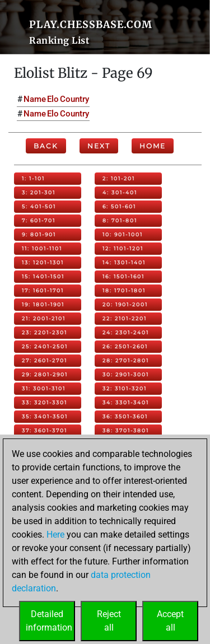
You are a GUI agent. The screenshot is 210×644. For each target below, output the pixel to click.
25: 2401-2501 (45, 346)
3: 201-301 (39, 192)
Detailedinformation (49, 621)
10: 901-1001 (123, 234)
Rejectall (109, 621)
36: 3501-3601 (125, 416)
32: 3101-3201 (125, 388)
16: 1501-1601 (123, 276)
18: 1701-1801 (124, 290)
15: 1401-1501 (43, 276)
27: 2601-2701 (45, 360)
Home (153, 146)
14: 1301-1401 (124, 262)
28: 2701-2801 (126, 360)
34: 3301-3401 (126, 402)
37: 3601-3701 (45, 430)
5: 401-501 (39, 206)
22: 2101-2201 (125, 318)
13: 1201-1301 (43, 262)
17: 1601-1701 (43, 290)
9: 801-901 (39, 234)
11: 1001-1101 (42, 248)
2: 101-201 (119, 178)
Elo (53, 99)
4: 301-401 (120, 192)
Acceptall (170, 621)
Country (74, 99)
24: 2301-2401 (126, 332)
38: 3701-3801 (126, 430)
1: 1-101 (33, 178)
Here (55, 535)
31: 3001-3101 (44, 388)
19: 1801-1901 (43, 304)
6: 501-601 (119, 206)
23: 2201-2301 (45, 332)
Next (99, 146)
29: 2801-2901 (45, 374)
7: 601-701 (39, 220)
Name (35, 99)
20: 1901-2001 (125, 304)
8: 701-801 (120, 220)
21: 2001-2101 (44, 318)
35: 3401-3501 (45, 416)
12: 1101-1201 (123, 248)
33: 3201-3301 (45, 402)
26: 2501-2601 (125, 346)
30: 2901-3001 (126, 374)
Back (46, 146)
